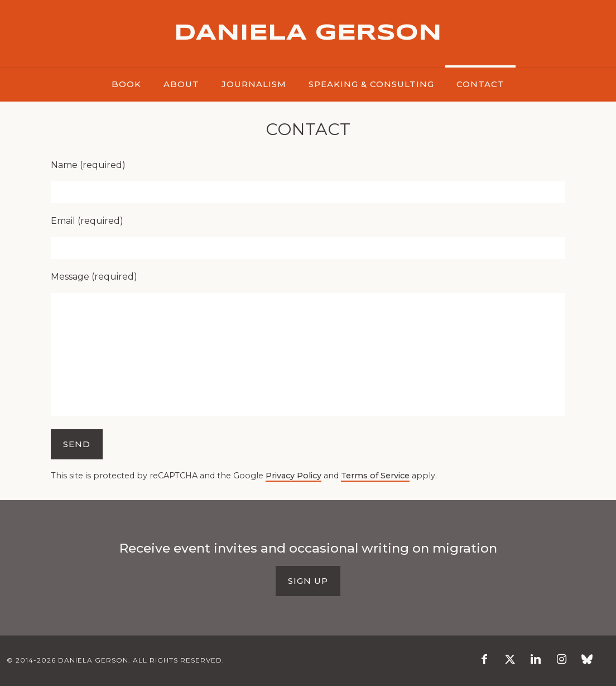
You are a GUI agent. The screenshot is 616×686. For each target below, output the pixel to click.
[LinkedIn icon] (536, 660)
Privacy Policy (293, 476)
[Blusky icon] (587, 660)
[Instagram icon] (561, 660)
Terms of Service (375, 476)
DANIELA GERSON (308, 33)
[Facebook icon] (484, 660)
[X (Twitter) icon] (510, 660)
